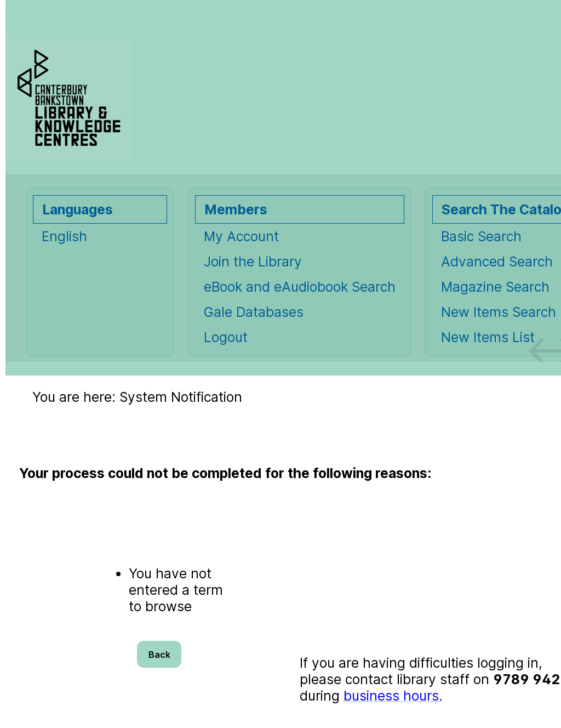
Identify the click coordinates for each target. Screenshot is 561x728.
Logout (226, 337)
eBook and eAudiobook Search (300, 287)
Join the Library (253, 261)
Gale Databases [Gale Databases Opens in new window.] (254, 312)
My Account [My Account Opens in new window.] (241, 236)
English (64, 236)
